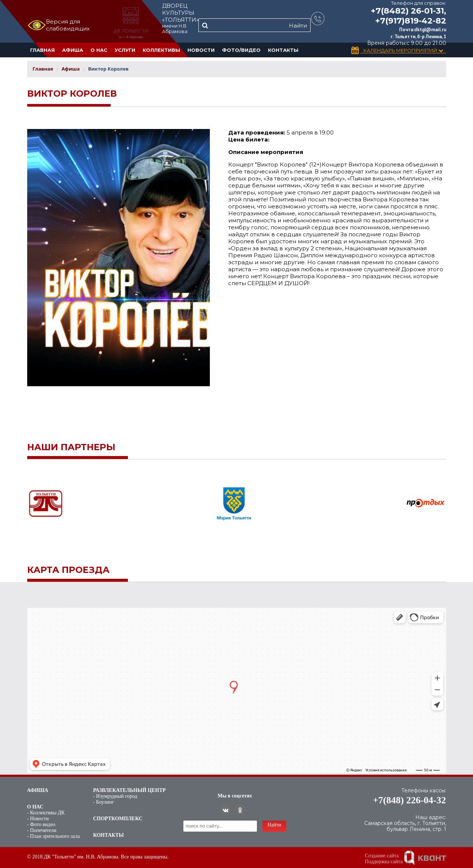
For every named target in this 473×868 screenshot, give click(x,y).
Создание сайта (382, 856)
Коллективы (161, 50)
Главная (42, 50)
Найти (298, 26)
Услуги (125, 50)
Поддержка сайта (384, 862)
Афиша (73, 50)
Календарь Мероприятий (403, 51)
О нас (99, 50)
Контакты (283, 50)
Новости (201, 50)
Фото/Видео (241, 50)
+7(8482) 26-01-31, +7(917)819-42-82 (409, 16)
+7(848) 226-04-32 (410, 800)
